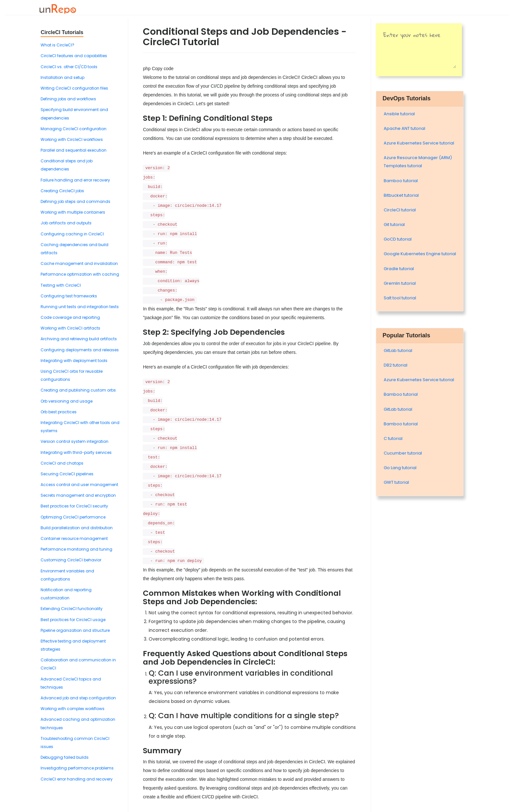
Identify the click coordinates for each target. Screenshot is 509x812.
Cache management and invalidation (79, 263)
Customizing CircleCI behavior (71, 560)
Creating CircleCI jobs (62, 191)
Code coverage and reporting (70, 317)
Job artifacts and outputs (66, 223)
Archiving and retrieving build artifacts (79, 339)
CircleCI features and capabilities (74, 56)
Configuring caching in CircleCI (72, 234)
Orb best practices (59, 412)
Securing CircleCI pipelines (67, 474)
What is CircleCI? (57, 45)
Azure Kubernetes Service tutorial (419, 143)
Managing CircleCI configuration (74, 129)
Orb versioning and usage (67, 401)
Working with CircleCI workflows (72, 139)
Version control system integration (74, 441)
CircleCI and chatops (62, 463)
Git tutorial (394, 225)
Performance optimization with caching (80, 274)
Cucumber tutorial (403, 453)
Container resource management (74, 538)
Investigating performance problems (77, 768)
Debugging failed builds (65, 757)
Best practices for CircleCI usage (73, 620)
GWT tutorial (396, 482)
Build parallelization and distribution (77, 528)
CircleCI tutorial (400, 210)
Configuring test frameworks (69, 296)
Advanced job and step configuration (78, 698)
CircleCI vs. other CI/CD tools (69, 67)
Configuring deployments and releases (80, 350)
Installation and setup (62, 77)
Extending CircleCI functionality (72, 609)
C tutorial (393, 438)
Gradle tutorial (399, 269)
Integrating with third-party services (76, 452)
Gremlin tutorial (400, 283)
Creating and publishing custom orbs (78, 390)
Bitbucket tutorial (401, 195)
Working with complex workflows (73, 709)
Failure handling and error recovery (75, 180)
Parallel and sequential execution (74, 150)
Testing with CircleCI (61, 285)
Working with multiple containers (73, 212)
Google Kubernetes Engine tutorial (420, 254)
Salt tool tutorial (400, 298)
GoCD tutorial (398, 239)
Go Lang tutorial (400, 468)
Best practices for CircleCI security (74, 506)
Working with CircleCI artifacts (70, 328)
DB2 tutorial (396, 365)
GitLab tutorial (398, 350)
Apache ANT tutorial (404, 128)
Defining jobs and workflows (68, 99)
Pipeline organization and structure (75, 630)
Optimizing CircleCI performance (73, 517)
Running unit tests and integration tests (80, 307)
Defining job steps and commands (75, 201)
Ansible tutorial (399, 114)
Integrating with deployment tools (74, 361)
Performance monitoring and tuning (76, 549)
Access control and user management (79, 485)
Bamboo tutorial (401, 181)
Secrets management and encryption (78, 495)
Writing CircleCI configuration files (74, 88)
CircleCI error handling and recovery (77, 779)
